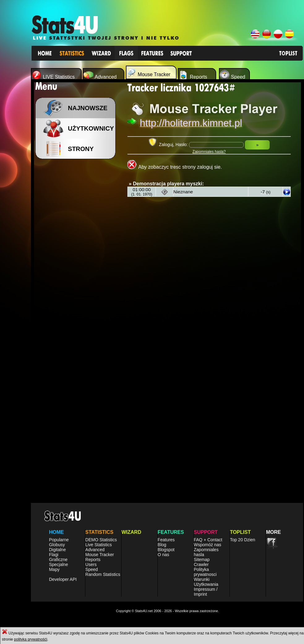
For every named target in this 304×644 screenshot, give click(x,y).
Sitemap (202, 560)
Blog (162, 545)
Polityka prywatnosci (205, 572)
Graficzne (58, 560)
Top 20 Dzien (242, 540)
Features (166, 540)
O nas (163, 555)
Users (91, 564)
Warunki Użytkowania (206, 582)
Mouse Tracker (100, 555)
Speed (92, 569)
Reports (93, 560)
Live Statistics (99, 545)
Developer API (63, 579)
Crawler (201, 564)
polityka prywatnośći (30, 639)
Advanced (95, 550)
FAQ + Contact (208, 540)
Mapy (54, 569)
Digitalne (57, 550)
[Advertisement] (58, 225)
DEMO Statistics (101, 540)
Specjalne (58, 564)
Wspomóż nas (208, 545)
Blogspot (166, 550)
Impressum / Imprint (206, 592)
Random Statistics (103, 574)
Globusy (57, 545)
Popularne (59, 540)
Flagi (54, 555)
